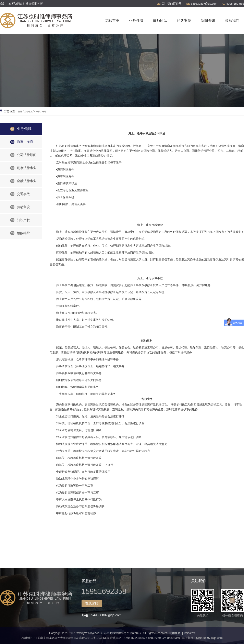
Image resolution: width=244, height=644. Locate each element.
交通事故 (20, 194)
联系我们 (232, 21)
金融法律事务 (23, 181)
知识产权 (20, 220)
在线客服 (92, 603)
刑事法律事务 (23, 168)
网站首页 (112, 21)
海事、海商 (48, 111)
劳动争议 (20, 207)
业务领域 (136, 21)
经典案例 (184, 21)
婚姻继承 (20, 233)
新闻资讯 (208, 21)
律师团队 (160, 21)
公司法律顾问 (23, 155)
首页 (21, 111)
